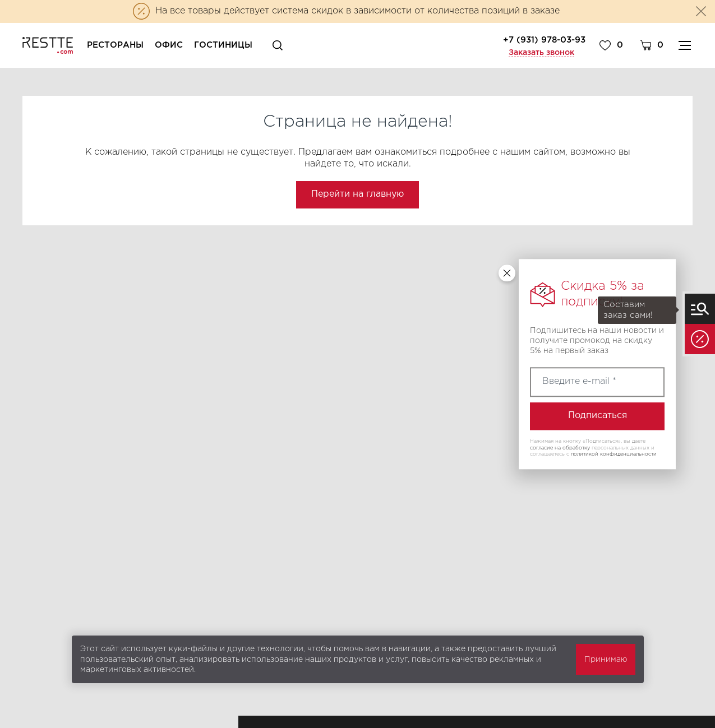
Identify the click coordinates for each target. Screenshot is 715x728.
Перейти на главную (357, 194)
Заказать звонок (541, 53)
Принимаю (606, 660)
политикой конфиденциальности (614, 455)
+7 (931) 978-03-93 (544, 40)
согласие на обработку (560, 448)
